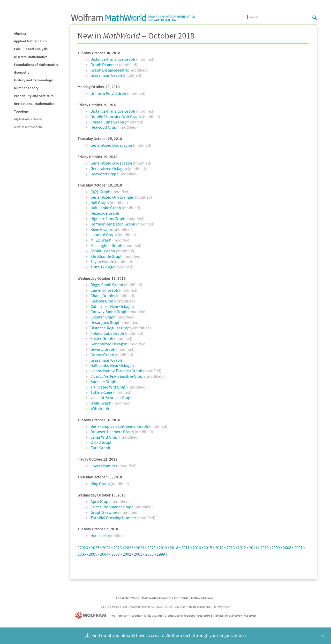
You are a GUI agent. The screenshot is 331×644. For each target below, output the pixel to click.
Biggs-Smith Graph (107, 285)
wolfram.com (120, 615)
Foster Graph (102, 338)
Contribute (181, 598)
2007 (298, 548)
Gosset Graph (103, 355)
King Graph (101, 484)
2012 (242, 548)
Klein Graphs (102, 229)
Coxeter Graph (103, 317)
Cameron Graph (105, 290)
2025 (95, 548)
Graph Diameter (105, 65)
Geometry (22, 72)
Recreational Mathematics (34, 104)
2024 (106, 548)
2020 (152, 548)
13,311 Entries (110, 607)
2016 (197, 548)
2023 (118, 548)
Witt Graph (100, 408)
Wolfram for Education (147, 615)
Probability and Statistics (34, 96)
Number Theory (26, 88)
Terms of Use (222, 607)
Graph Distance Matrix (110, 70)
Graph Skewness (105, 512)
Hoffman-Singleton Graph (113, 224)
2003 (116, 554)
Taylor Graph (102, 261)
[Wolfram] (92, 615)
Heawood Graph (105, 127)
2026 (84, 548)
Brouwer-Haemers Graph (113, 432)
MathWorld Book (202, 598)
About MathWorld (128, 598)
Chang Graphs (103, 296)
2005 (93, 554)
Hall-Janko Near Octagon (112, 365)
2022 (129, 548)
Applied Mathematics (30, 41)
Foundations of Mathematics (36, 65)
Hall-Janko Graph (106, 208)
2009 (276, 548)
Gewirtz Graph (103, 349)
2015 (208, 548)
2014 (219, 548)
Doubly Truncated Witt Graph (116, 117)
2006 (82, 554)
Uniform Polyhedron (109, 93)
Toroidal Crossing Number (114, 518)
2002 (127, 554)
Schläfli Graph (103, 251)
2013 (231, 548)
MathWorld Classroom (157, 598)
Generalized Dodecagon (112, 145)
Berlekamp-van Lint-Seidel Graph (120, 426)
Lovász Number (104, 466)
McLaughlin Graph (107, 245)
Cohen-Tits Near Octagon (112, 306)
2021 (140, 548)
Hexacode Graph (105, 213)
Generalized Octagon (109, 168)
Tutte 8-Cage (102, 392)
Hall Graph (100, 203)
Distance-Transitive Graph (113, 59)
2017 (185, 548)
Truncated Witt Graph (110, 387)
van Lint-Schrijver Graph (112, 398)
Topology (21, 111)
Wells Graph (101, 403)
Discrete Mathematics (31, 57)
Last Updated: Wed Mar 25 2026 (142, 607)
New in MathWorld (28, 127)
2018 (174, 548)
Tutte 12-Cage (103, 267)
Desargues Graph (106, 322)
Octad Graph (101, 442)
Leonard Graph (104, 235)
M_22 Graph (101, 240)
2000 (149, 554)
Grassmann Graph (107, 75)
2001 (138, 554)
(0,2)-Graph (101, 192)
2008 (287, 548)
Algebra (20, 33)
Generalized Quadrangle (112, 197)
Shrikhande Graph (107, 256)
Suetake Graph (103, 382)
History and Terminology (33, 80)
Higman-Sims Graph (108, 219)
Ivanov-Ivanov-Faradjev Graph (117, 371)
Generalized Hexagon (109, 344)
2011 (253, 548)
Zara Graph (100, 448)
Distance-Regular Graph (112, 328)
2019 (163, 548)
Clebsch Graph (104, 301)
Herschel (99, 536)
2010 (265, 548)
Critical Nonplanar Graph (112, 507)
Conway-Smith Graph (109, 312)
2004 (104, 554)
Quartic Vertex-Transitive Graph (118, 376)
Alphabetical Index (28, 119)
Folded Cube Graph (108, 122)
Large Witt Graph (106, 437)
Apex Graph (101, 501)
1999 (161, 554)
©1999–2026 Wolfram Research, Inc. (188, 607)
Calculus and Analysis (31, 49)
